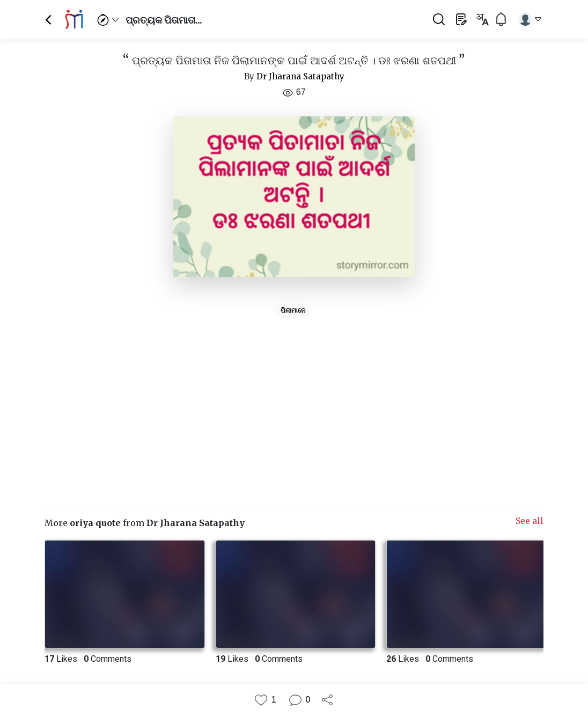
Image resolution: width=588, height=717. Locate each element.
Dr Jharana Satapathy (300, 76)
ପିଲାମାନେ (293, 311)
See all (530, 521)
